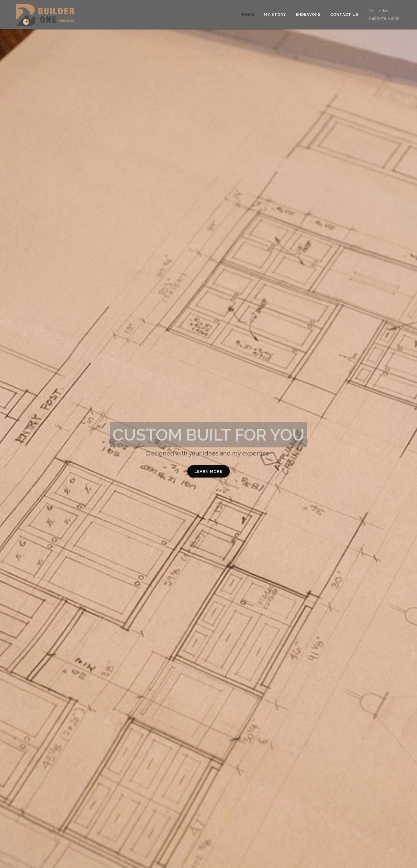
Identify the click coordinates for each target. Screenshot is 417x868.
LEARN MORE (208, 473)
